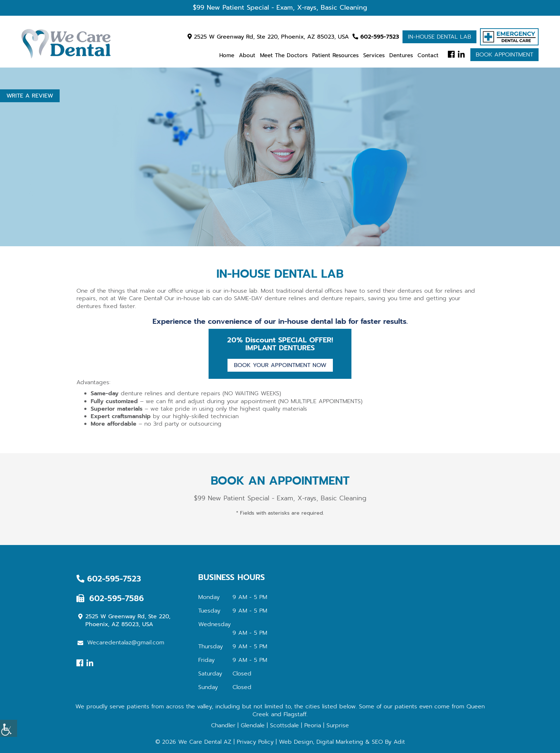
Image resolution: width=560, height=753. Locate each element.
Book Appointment (504, 55)
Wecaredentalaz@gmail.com (121, 643)
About (247, 55)
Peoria (313, 725)
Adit (399, 742)
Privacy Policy (255, 742)
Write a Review (30, 96)
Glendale (253, 725)
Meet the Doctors (284, 55)
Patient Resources (335, 55)
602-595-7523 (376, 37)
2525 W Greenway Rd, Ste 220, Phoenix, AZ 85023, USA (268, 37)
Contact (428, 55)
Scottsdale (284, 725)
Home (227, 55)
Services (374, 55)
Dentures (401, 55)
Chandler (223, 725)
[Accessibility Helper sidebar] (9, 728)
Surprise (338, 725)
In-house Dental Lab (439, 37)
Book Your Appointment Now (280, 365)
